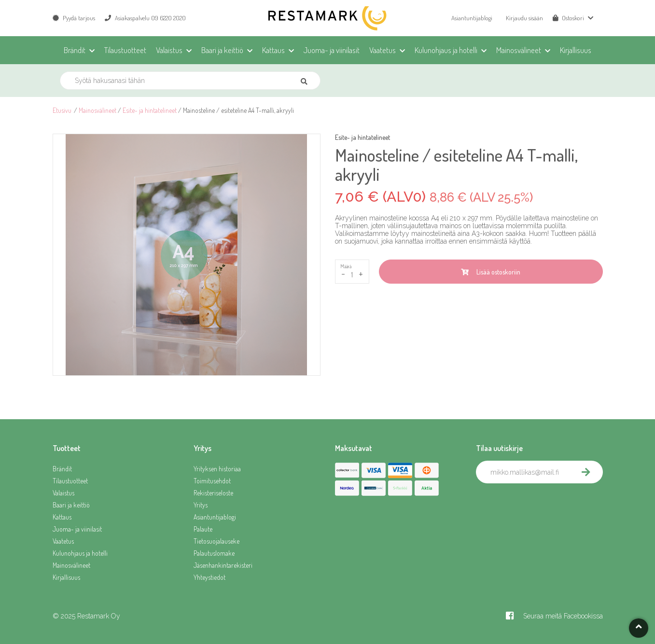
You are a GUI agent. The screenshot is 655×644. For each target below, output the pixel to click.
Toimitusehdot (212, 481)
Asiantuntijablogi (472, 18)
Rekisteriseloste (213, 493)
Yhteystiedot (209, 577)
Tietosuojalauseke (216, 541)
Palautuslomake (214, 553)
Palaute (203, 529)
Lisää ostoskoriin (491, 272)
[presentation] (549, 505)
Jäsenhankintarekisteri (223, 565)
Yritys (201, 505)
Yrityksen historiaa (217, 469)
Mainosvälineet (98, 110)
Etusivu (62, 110)
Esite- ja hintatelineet (150, 110)
